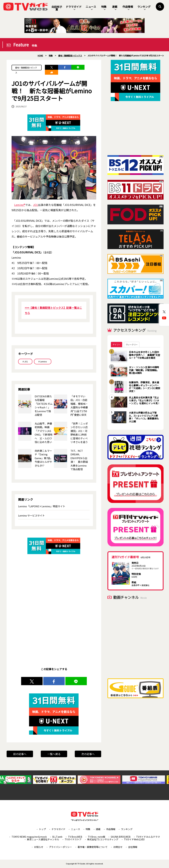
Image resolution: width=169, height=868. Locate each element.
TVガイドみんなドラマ (148, 837)
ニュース (91, 8)
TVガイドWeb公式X (134, 839)
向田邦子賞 (57, 8)
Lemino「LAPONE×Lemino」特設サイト (42, 506)
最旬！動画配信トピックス (26, 68)
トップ (42, 829)
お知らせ (39, 847)
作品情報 (128, 8)
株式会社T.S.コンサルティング (103, 839)
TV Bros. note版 (96, 837)
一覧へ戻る (54, 754)
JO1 (35, 205)
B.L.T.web (57, 837)
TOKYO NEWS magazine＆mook (29, 837)
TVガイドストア (73, 839)
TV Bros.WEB (75, 837)
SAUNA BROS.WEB (121, 837)
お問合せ (118, 847)
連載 (115, 8)
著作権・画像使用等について (93, 847)
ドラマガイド (74, 8)
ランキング (144, 8)
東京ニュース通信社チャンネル (43, 839)
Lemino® (20, 205)
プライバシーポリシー (60, 847)
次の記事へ (88, 754)
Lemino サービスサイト (31, 515)
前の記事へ (20, 754)
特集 (104, 8)
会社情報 (133, 847)
